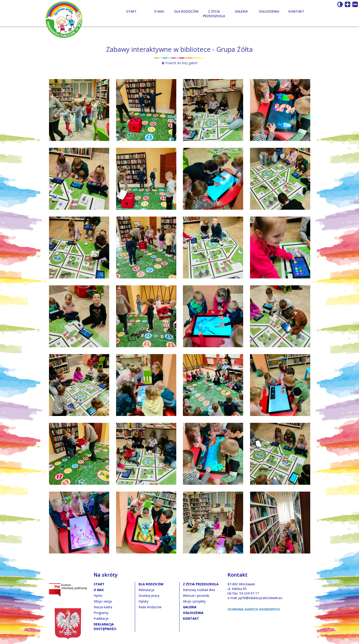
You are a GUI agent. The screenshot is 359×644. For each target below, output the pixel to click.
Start (131, 11)
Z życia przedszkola (214, 14)
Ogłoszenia (269, 11)
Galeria (241, 11)
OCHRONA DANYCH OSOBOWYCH (254, 609)
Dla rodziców (186, 11)
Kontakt (296, 11)
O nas (159, 11)
